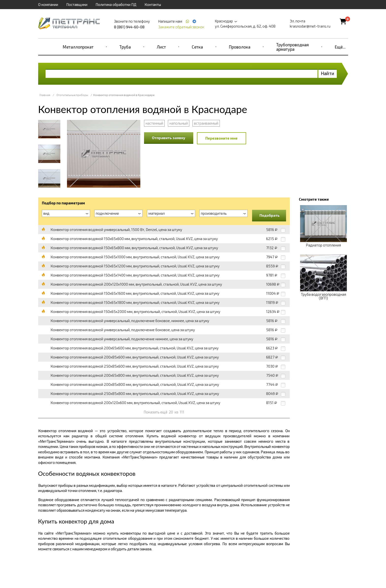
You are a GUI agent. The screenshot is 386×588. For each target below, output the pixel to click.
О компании (48, 4)
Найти (328, 73)
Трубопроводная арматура (292, 47)
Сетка (197, 47)
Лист (161, 47)
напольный (179, 123)
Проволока (240, 47)
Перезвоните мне (221, 138)
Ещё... (340, 47)
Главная (45, 95)
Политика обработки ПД (116, 4)
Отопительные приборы (72, 95)
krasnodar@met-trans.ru (310, 26)
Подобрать (270, 215)
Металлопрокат (78, 47)
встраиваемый (206, 123)
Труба (125, 47)
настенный (154, 123)
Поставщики (77, 4)
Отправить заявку (169, 138)
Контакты (153, 4)
